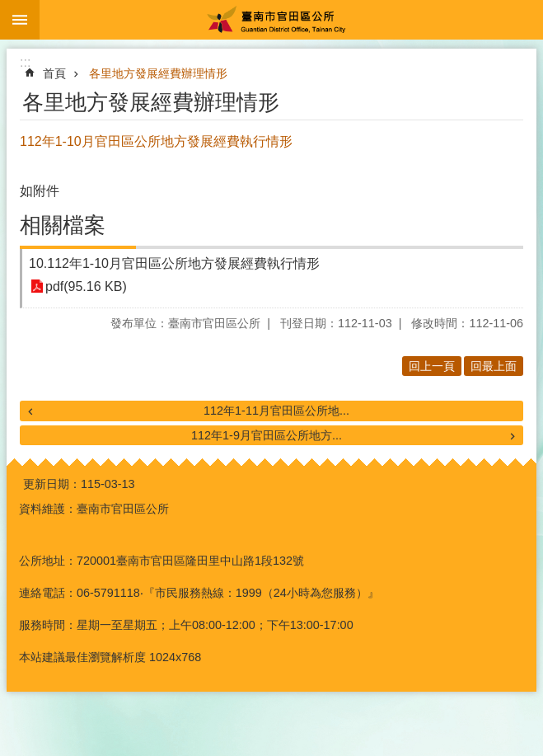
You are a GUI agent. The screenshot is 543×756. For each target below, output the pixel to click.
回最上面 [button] (494, 366)
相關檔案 (63, 225)
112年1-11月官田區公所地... (276, 411)
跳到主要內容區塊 (9, 9)
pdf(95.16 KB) (86, 286)
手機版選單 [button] (20, 20)
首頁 (54, 73)
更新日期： (52, 484)
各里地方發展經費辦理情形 (158, 73)
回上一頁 (432, 366)
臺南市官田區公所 (291, 20)
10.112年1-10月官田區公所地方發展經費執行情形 (174, 263)
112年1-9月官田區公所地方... (267, 435)
